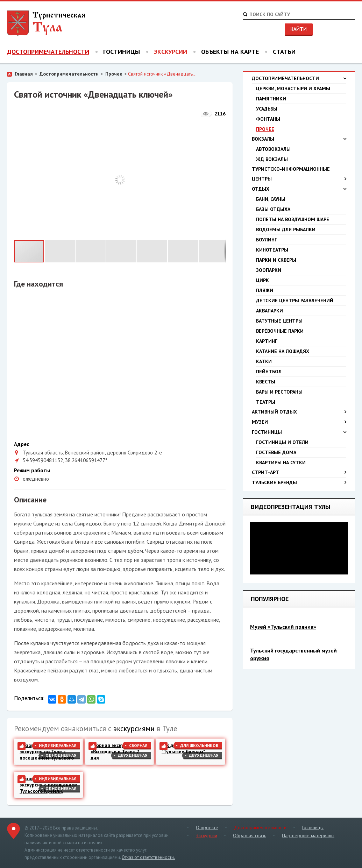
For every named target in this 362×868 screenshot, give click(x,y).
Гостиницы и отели (282, 442)
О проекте (207, 827)
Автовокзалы (273, 149)
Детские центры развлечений (295, 301)
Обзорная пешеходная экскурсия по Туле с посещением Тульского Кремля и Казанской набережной (47, 751)
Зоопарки (269, 270)
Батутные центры (279, 321)
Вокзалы (299, 139)
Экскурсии (171, 52)
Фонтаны (268, 119)
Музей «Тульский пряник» (283, 627)
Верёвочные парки (280, 331)
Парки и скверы (276, 260)
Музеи (299, 422)
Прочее (114, 74)
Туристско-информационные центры (299, 175)
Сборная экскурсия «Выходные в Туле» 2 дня (115, 751)
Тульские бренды (299, 482)
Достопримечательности (48, 52)
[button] (219, 127)
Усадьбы (267, 109)
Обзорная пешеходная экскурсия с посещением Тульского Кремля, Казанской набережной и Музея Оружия (49, 785)
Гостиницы (122, 52)
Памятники (271, 99)
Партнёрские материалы (308, 835)
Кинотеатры (272, 250)
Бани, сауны (271, 199)
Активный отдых (299, 412)
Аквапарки (269, 311)
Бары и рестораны (279, 392)
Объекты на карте (230, 52)
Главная (24, 74)
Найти (299, 29)
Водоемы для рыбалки (286, 230)
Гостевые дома (276, 452)
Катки (264, 361)
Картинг (267, 341)
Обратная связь (250, 835)
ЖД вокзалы (272, 159)
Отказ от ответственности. (148, 857)
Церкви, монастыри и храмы (293, 89)
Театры (266, 402)
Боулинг (267, 240)
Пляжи (265, 290)
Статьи (284, 52)
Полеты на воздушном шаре (293, 219)
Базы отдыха (273, 209)
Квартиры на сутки (281, 463)
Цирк (262, 280)
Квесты (266, 382)
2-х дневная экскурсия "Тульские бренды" (188, 748)
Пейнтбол (269, 372)
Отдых (299, 189)
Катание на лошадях (283, 351)
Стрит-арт (299, 472)
